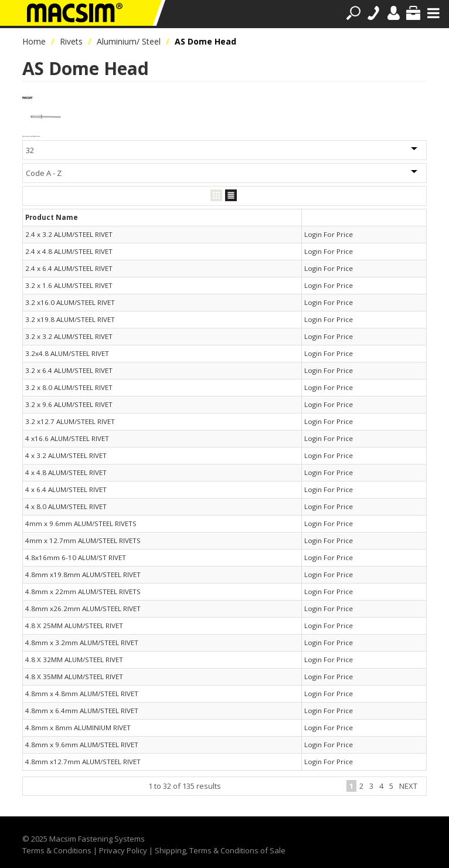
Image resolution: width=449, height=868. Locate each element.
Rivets (71, 41)
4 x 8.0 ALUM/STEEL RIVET (66, 506)
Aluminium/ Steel (129, 41)
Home (34, 41)
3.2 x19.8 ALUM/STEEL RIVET (70, 319)
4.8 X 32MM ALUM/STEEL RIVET (74, 660)
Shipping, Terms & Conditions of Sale (220, 850)
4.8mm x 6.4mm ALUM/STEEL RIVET (82, 711)
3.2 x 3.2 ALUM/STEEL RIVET (69, 336)
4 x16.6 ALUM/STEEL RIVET (67, 438)
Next (408, 786)
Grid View (216, 196)
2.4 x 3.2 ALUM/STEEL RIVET (69, 234)
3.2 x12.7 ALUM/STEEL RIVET (70, 421)
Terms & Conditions (57, 850)
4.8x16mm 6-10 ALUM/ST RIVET (76, 557)
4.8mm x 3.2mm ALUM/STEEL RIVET (82, 642)
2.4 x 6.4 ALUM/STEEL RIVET (69, 268)
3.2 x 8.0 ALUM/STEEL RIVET (69, 387)
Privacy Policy (123, 850)
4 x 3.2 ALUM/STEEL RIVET (66, 455)
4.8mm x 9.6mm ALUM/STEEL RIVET (82, 745)
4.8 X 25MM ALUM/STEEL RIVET (74, 625)
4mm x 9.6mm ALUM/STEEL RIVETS (81, 523)
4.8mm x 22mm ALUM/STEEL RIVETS (83, 591)
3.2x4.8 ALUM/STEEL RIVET (67, 353)
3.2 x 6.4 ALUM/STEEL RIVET (69, 370)
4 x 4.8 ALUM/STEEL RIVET (66, 472)
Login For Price (329, 234)
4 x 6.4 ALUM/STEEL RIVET (66, 489)
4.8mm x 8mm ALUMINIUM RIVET (78, 728)
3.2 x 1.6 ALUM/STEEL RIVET (69, 285)
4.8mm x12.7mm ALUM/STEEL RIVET (83, 762)
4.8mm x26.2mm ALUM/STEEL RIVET (83, 608)
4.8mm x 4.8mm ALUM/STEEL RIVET (82, 694)
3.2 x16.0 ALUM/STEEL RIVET (70, 302)
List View (231, 196)
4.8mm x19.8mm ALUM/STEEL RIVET (83, 574)
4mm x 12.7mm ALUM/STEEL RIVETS (83, 540)
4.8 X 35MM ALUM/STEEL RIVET (74, 677)
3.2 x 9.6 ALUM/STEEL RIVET (69, 404)
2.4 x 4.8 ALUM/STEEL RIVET (69, 251)
